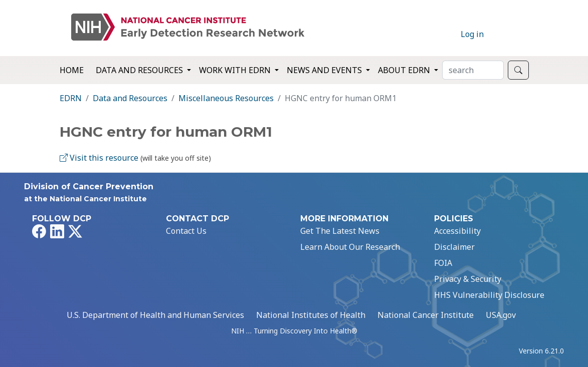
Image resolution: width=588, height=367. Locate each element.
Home (72, 70)
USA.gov (501, 315)
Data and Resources (130, 98)
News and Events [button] (325, 70)
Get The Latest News (340, 231)
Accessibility (457, 231)
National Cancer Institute (426, 315)
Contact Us (186, 231)
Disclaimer (454, 247)
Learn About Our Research (350, 247)
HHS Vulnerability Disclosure (489, 295)
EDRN (71, 98)
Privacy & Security (468, 279)
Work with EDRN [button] (236, 70)
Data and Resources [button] (140, 70)
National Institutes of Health (311, 315)
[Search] (473, 70)
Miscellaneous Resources (226, 98)
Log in (472, 34)
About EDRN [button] (405, 70)
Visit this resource (99, 158)
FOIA (443, 263)
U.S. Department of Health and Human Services (155, 315)
